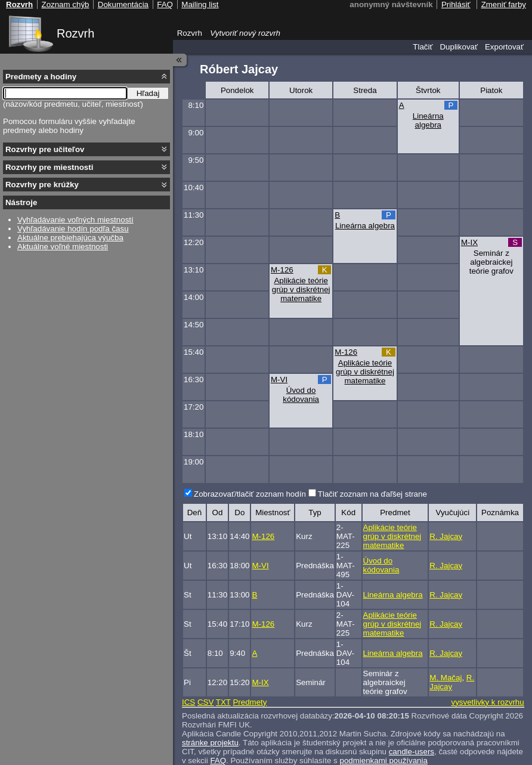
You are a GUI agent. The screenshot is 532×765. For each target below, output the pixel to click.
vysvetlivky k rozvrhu (487, 702)
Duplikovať (459, 47)
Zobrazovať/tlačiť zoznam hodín (250, 494)
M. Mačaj (446, 678)
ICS (188, 702)
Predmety (250, 702)
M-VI (279, 380)
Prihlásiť (456, 4)
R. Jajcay (446, 536)
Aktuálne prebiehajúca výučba (70, 238)
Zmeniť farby (504, 4)
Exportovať (504, 47)
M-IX (469, 242)
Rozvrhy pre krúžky (42, 185)
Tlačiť (423, 47)
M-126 (282, 270)
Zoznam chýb (65, 4)
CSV (205, 702)
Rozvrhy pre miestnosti (49, 167)
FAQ (165, 4)
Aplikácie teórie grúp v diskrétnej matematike (301, 289)
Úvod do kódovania (301, 395)
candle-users (412, 752)
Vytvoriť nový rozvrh (245, 33)
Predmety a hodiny (41, 77)
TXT (223, 702)
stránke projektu (210, 743)
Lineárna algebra (428, 120)
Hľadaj (148, 93)
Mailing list (200, 4)
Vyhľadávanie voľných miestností (75, 220)
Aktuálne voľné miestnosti (63, 247)
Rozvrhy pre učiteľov (45, 149)
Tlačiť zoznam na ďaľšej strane (372, 494)
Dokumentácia (123, 4)
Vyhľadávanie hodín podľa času (73, 229)
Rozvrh (75, 33)
